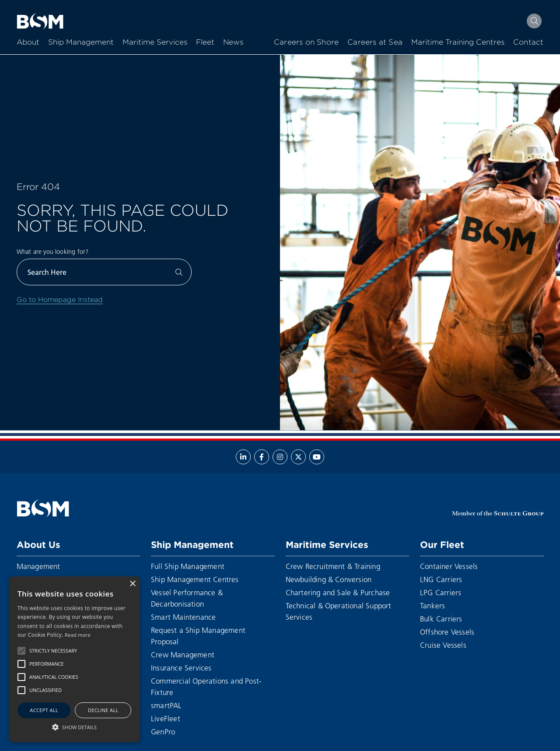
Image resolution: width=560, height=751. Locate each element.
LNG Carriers (441, 579)
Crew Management (183, 654)
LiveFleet (166, 718)
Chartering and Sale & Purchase (338, 592)
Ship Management (81, 42)
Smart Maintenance (183, 617)
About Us (38, 545)
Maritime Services (155, 42)
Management (38, 566)
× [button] (132, 584)
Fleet (205, 42)
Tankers (432, 605)
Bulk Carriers (441, 619)
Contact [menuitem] (528, 42)
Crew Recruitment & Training (333, 566)
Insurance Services (181, 668)
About (28, 42)
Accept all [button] (44, 710)
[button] (21, 651)
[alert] (74, 659)
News (233, 42)
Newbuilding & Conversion (329, 579)
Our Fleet (442, 545)
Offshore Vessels (447, 632)
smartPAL (166, 705)
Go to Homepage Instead (60, 299)
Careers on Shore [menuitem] (306, 42)
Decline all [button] (103, 710)
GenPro (163, 732)
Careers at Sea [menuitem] (375, 42)
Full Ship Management (188, 566)
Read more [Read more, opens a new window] (78, 635)
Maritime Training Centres (458, 42)
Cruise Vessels (443, 645)
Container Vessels (449, 566)
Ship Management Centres (195, 579)
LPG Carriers (441, 592)
